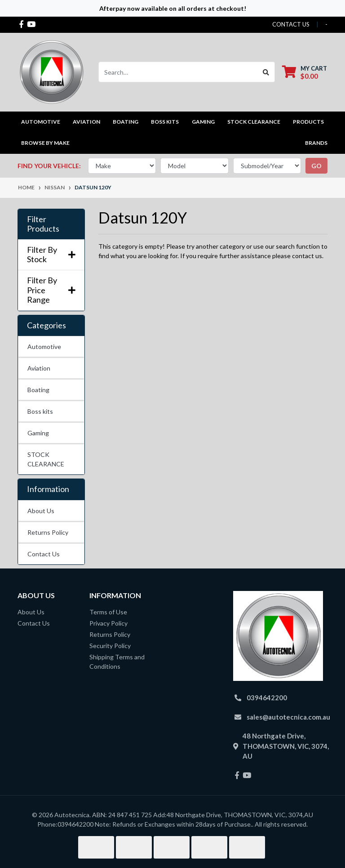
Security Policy (110, 646)
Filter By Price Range (51, 290)
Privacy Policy (108, 623)
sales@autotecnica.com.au (288, 717)
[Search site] (266, 72)
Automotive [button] (41, 122)
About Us (41, 511)
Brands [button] (316, 143)
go (316, 166)
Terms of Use (108, 612)
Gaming (38, 433)
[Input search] (178, 72)
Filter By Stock (51, 255)
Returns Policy (48, 532)
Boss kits (165, 122)
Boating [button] (126, 122)
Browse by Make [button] (45, 143)
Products (308, 122)
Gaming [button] (203, 122)
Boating (38, 390)
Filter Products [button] (43, 224)
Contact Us (44, 554)
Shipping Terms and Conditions (117, 662)
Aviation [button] (86, 122)
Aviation (39, 368)
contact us (291, 24)
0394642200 (267, 698)
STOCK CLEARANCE (254, 122)
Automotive (44, 347)
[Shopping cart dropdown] (305, 72)
